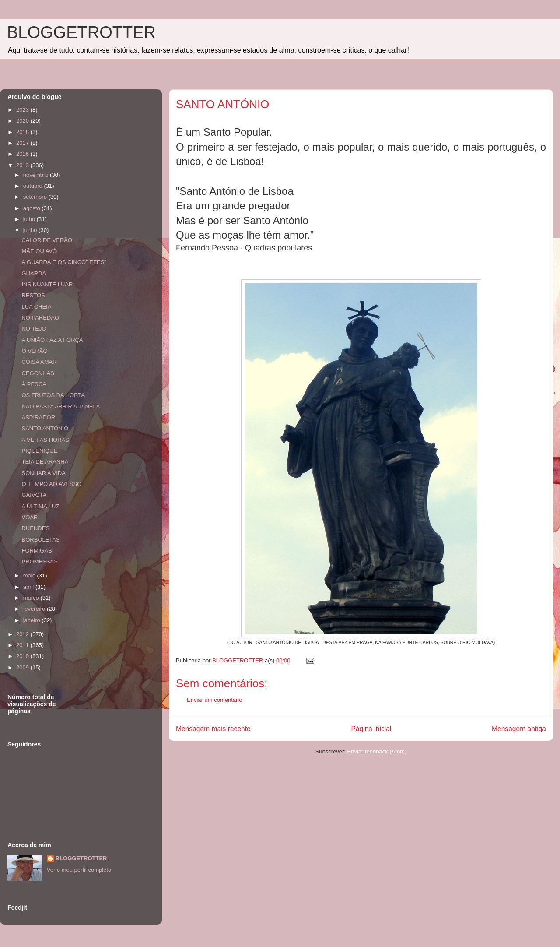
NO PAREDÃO (40, 318)
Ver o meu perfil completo (79, 870)
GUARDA (34, 273)
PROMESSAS (39, 562)
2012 (23, 634)
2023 (23, 110)
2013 (23, 165)
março (32, 598)
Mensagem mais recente (213, 729)
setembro (36, 197)
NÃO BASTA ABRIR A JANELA (61, 407)
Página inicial (371, 729)
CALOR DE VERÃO (47, 240)
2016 (23, 154)
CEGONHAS (38, 373)
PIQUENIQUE (39, 451)
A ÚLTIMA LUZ (40, 506)
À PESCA (34, 384)
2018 (23, 132)
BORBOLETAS (40, 540)
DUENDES (35, 528)
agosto (33, 208)
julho (30, 219)
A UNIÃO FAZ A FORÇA (52, 340)
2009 (23, 667)
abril (29, 587)
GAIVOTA (34, 495)
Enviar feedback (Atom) (377, 752)
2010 (23, 656)
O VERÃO (34, 351)
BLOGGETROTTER (81, 32)
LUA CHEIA (36, 307)
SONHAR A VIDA (43, 473)
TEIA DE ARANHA (45, 462)
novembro (37, 175)
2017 (23, 143)
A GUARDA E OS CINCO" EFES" (64, 262)
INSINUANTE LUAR (47, 284)
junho (31, 230)
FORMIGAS (37, 551)
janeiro (33, 620)
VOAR (30, 517)
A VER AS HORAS (45, 440)
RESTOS (33, 295)
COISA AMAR (39, 362)
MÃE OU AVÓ (39, 251)
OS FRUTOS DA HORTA (53, 395)
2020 (23, 121)
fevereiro (35, 609)
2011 (23, 645)
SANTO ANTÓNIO (45, 428)
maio (30, 576)
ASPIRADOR (38, 417)
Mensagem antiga (519, 729)
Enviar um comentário (214, 700)
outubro (34, 186)
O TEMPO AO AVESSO (51, 484)
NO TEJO (34, 329)
